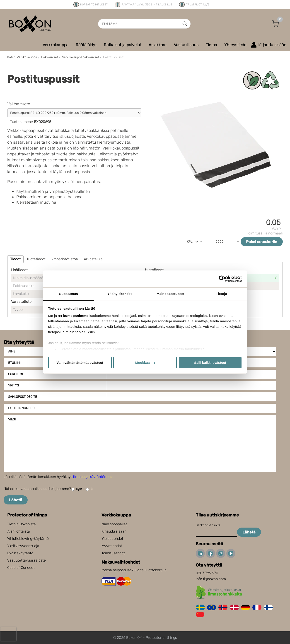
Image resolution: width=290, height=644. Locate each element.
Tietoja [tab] (221, 294)
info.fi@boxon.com (211, 579)
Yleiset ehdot (112, 539)
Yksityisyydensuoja (23, 546)
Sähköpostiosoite (23, 397)
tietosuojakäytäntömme (93, 477)
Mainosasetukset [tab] (170, 294)
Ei (89, 489)
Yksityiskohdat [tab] (120, 294)
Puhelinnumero (21, 408)
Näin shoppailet (114, 524)
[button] (275, 24)
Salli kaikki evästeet (210, 363)
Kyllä (77, 489)
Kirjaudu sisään (114, 531)
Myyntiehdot (112, 546)
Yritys (13, 385)
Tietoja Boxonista (22, 524)
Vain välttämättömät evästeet (80, 363)
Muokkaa (145, 363)
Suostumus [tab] (69, 294)
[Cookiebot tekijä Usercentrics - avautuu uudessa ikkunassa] (222, 279)
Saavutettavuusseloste (27, 560)
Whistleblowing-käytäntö (28, 539)
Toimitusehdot (113, 553)
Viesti (13, 419)
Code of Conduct (21, 568)
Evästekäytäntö (20, 553)
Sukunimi (16, 374)
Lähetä (16, 500)
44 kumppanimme (73, 316)
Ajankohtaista (19, 531)
